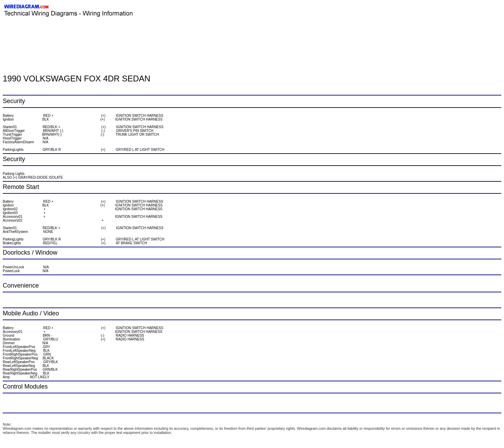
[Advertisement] (83, 33)
